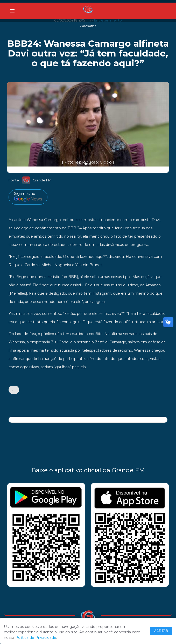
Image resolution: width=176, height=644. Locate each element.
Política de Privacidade (36, 638)
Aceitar (161, 631)
